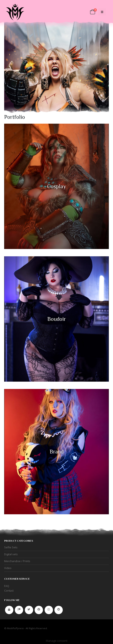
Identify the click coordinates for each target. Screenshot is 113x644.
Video (8, 568)
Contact (9, 591)
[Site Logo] (15, 12)
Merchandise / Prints (17, 561)
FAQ (7, 586)
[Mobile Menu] (102, 12)
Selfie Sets (11, 547)
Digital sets (11, 554)
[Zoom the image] (56, 126)
